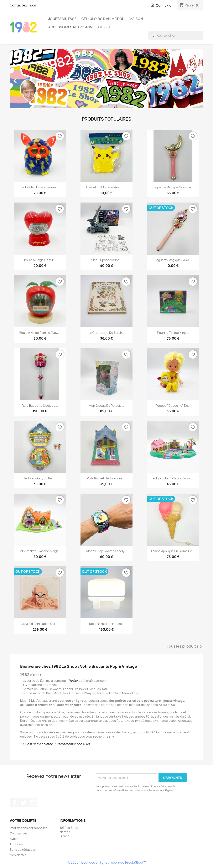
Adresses (17, 844)
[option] (106, 79)
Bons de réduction (23, 850)
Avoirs (14, 839)
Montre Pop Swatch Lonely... (106, 551)
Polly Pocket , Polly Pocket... (106, 478)
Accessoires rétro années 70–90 (79, 27)
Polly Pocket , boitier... (40, 478)
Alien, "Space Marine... (106, 260)
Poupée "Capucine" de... (173, 406)
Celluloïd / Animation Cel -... (40, 624)
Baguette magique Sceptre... (173, 187)
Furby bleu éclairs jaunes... (40, 187)
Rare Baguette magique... (40, 406)
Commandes (19, 833)
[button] (24, 79)
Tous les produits (185, 647)
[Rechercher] (176, 35)
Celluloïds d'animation (103, 19)
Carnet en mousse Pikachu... (106, 187)
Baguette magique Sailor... (173, 260)
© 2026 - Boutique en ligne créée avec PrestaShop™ (107, 862)
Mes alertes (18, 855)
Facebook (14, 803)
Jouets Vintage (62, 19)
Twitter (24, 803)
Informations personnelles (29, 828)
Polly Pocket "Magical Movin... (173, 478)
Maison (136, 19)
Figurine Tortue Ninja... (173, 333)
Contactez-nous (23, 5)
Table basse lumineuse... (106, 624)
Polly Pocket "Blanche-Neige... (40, 551)
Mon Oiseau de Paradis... (106, 406)
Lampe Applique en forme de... (173, 551)
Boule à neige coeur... (40, 260)
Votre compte (23, 820)
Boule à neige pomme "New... (40, 333)
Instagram (33, 803)
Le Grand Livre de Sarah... (106, 333)
